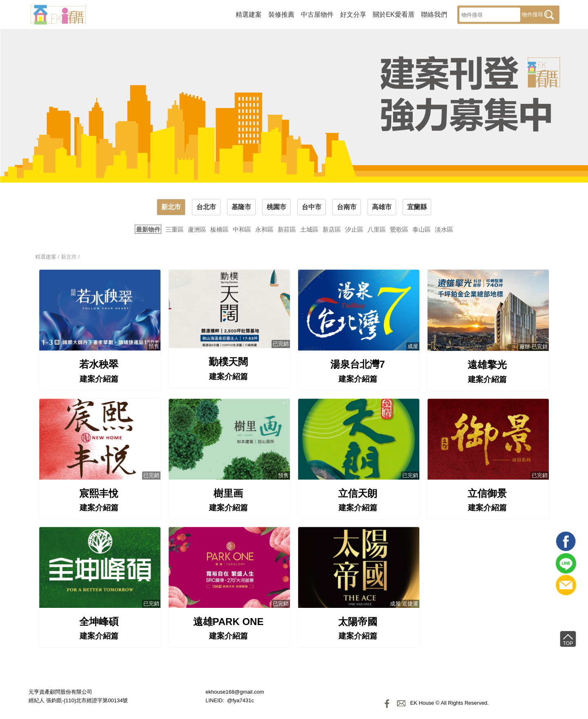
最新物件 (148, 229)
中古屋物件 (317, 14)
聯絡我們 (434, 14)
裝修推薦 (281, 14)
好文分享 (353, 14)
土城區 (309, 229)
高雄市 (382, 207)
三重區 (175, 229)
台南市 (347, 207)
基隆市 (241, 207)
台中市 (312, 207)
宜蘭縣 (417, 207)
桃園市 (276, 207)
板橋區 (219, 229)
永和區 (264, 229)
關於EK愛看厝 (393, 14)
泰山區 (422, 229)
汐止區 (354, 229)
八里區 (377, 229)
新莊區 (287, 229)
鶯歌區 (399, 229)
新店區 (332, 229)
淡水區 (444, 229)
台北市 (206, 207)
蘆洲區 (197, 229)
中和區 (242, 229)
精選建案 (249, 14)
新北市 (171, 207)
